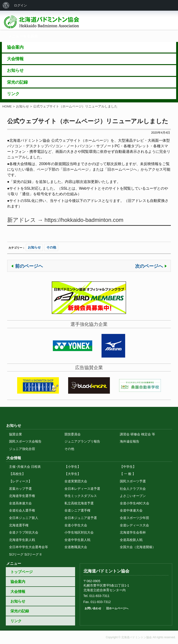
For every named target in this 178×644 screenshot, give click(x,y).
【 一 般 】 (128, 474)
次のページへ (149, 266)
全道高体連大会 (20, 503)
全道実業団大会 (76, 481)
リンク (16, 621)
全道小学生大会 (76, 525)
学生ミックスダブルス (81, 496)
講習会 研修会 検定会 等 (137, 434)
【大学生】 (73, 474)
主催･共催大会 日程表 (25, 467)
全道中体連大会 (131, 510)
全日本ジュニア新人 (24, 518)
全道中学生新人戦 (77, 540)
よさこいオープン (133, 496)
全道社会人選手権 (22, 510)
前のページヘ (29, 266)
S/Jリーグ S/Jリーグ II (25, 554)
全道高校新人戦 (131, 540)
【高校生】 (17, 474)
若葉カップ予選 (20, 489)
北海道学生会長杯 (133, 532)
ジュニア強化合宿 (22, 449)
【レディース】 (20, 481)
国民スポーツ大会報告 (25, 441)
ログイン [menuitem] (20, 5)
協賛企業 (16, 434)
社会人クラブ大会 (133, 489)
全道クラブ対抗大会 (24, 532)
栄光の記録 (20, 611)
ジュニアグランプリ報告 (82, 441)
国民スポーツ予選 (133, 481)
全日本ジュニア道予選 (81, 518)
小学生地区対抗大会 (79, 532)
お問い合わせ (93, 608)
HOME (7, 106)
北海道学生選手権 (22, 496)
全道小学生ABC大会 (135, 503)
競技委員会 (73, 434)
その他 (51, 247)
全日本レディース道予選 (82, 489)
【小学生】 (73, 467)
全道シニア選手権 (77, 510)
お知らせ (22, 106)
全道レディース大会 (134, 525)
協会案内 (18, 582)
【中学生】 (128, 467)
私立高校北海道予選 (79, 503)
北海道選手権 (19, 525)
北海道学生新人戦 (22, 540)
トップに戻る (89, 412)
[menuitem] (6, 5)
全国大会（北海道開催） (138, 547)
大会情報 (18, 592)
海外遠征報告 (130, 441)
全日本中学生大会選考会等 (29, 547)
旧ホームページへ (117, 608)
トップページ (22, 572)
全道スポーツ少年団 (134, 518)
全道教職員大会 (76, 547)
